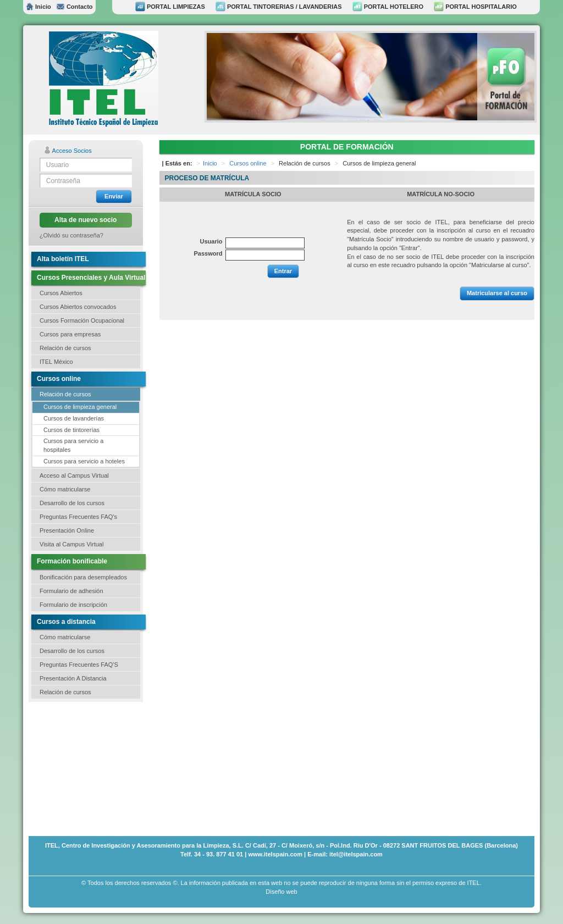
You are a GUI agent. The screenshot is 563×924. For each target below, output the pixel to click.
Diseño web (281, 892)
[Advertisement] (84, 768)
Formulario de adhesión (71, 591)
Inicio (38, 7)
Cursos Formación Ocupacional (82, 320)
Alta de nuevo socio (85, 220)
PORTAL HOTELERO (388, 7)
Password (208, 253)
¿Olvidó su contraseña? (71, 235)
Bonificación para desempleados (83, 577)
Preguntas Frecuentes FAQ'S (79, 665)
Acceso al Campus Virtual (74, 475)
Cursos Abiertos (61, 293)
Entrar (283, 271)
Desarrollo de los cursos (72, 503)
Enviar (114, 196)
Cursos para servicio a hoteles (84, 461)
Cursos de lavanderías (74, 418)
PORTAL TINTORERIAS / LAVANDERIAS (279, 7)
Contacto (74, 7)
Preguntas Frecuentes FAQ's (78, 517)
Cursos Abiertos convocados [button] (78, 307)
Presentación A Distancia (73, 678)
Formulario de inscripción (73, 605)
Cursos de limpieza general (80, 407)
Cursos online (248, 163)
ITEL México (56, 362)
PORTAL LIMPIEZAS (170, 7)
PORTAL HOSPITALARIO (475, 7)
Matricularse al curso (497, 293)
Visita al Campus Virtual (71, 544)
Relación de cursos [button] (65, 348)
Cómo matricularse (65, 489)
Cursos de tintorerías (71, 430)
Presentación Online (67, 530)
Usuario (211, 241)
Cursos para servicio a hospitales (73, 445)
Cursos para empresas (70, 334)
